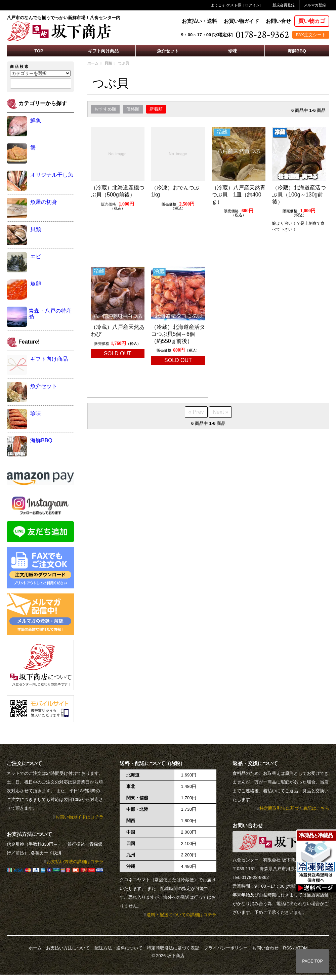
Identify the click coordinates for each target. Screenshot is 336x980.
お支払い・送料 (199, 21)
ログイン (252, 5)
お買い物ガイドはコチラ (79, 817)
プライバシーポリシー (226, 948)
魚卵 (36, 284)
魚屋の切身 (44, 202)
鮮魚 (36, 120)
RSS (287, 948)
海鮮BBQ (297, 51)
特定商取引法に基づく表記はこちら (294, 808)
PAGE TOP (312, 961)
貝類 (108, 63)
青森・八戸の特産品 (50, 314)
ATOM (301, 948)
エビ (36, 256)
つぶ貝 (123, 63)
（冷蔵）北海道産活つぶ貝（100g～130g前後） (299, 195)
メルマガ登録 (315, 5)
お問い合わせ (265, 948)
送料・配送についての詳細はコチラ (181, 915)
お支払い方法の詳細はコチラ (75, 862)
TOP (39, 51)
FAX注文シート (311, 35)
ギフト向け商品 (103, 51)
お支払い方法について (68, 948)
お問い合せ (278, 21)
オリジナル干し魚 (52, 175)
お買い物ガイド (241, 21)
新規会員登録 (284, 5)
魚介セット (168, 51)
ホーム (93, 63)
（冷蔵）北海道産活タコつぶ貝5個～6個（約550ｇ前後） (178, 334)
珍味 (233, 51)
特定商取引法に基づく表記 (173, 948)
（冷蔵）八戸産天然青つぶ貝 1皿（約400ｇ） (239, 195)
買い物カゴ (312, 21)
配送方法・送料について (118, 948)
